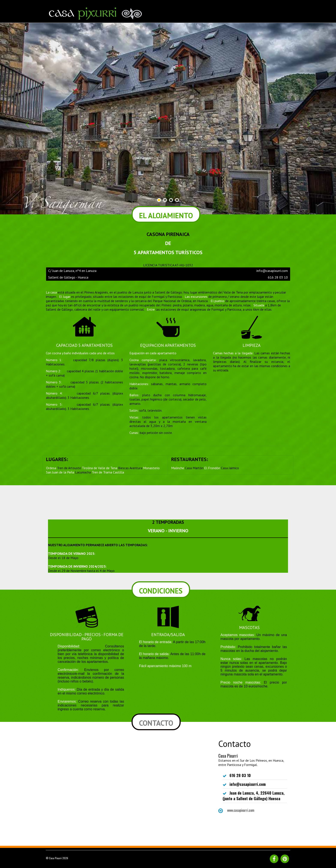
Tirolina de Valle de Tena (100, 468)
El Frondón (212, 468)
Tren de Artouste (69, 468)
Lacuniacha (83, 472)
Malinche (178, 468)
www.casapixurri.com (236, 810)
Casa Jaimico (230, 468)
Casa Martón (194, 468)
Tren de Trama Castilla (108, 472)
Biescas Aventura (130, 468)
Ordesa (51, 468)
